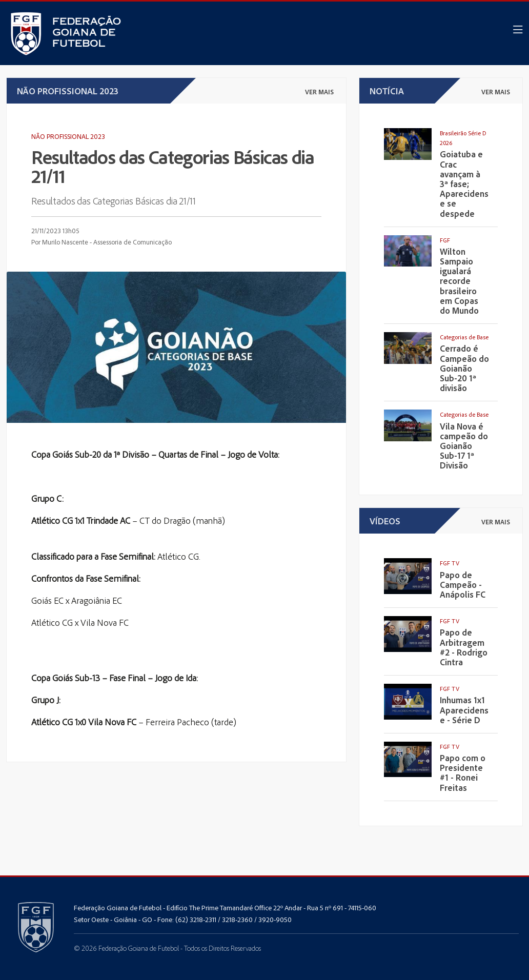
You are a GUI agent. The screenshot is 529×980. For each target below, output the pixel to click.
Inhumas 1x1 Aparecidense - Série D (464, 710)
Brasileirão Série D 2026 (463, 138)
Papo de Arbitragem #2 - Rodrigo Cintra (464, 647)
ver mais (319, 92)
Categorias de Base (464, 337)
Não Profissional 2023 (68, 136)
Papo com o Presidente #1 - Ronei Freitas (463, 773)
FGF (445, 240)
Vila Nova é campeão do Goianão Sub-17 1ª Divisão (464, 446)
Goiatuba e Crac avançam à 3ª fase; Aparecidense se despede (464, 183)
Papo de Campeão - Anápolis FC (463, 585)
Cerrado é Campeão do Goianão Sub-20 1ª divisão (464, 368)
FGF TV (450, 563)
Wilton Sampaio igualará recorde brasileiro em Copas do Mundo (459, 281)
